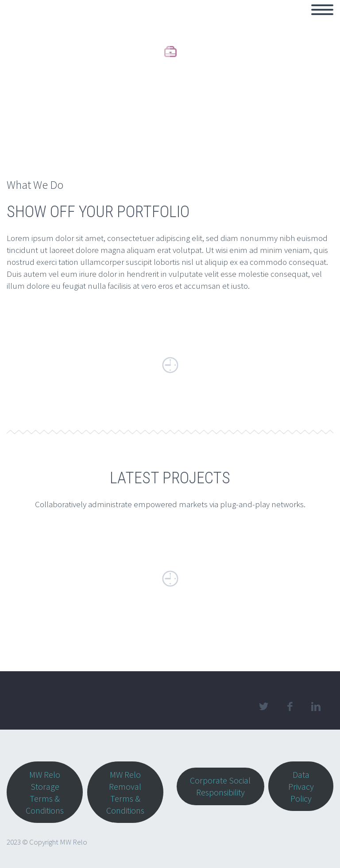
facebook (290, 707)
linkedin (316, 707)
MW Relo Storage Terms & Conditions (45, 792)
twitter (263, 707)
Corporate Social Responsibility (220, 786)
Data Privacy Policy (301, 786)
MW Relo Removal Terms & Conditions (125, 792)
